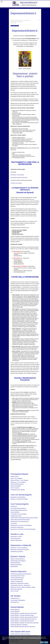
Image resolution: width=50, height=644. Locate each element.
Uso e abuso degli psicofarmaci (18, 508)
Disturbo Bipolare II (15, 611)
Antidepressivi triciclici (16, 516)
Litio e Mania (14, 523)
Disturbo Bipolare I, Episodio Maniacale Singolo (22, 615)
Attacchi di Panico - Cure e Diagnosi (19, 480)
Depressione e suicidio (16, 537)
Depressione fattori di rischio (18, 576)
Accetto (46, 642)
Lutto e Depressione (16, 538)
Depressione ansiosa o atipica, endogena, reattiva (23, 587)
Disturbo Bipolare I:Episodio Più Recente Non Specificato (25, 623)
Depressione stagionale (16, 589)
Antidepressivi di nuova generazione (19, 522)
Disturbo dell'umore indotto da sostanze (20, 634)
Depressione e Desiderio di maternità (20, 550)
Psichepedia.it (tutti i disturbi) (18, 490)
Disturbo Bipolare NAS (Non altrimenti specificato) (23, 627)
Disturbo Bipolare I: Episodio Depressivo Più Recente (24, 613)
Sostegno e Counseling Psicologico (19, 499)
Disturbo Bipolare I (15, 610)
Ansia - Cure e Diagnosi (16, 478)
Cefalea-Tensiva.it (15, 598)
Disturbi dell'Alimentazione (17, 484)
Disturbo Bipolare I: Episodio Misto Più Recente (22, 621)
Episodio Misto (14, 566)
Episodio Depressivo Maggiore (18, 561)
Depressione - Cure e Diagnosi (18, 482)
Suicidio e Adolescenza (16, 540)
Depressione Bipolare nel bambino (19, 625)
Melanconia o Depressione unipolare (20, 583)
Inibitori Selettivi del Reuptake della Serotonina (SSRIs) (24, 518)
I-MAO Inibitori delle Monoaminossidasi (20, 520)
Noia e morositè (14, 591)
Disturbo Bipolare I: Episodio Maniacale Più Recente (23, 619)
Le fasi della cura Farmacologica (19, 514)
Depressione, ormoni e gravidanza (19, 548)
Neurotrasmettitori (15, 512)
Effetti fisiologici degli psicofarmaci (19, 510)
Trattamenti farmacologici (16, 183)
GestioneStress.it (15, 602)
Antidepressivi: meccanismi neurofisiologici (21, 525)
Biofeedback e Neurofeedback (17, 175)
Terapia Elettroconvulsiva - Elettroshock (20, 585)
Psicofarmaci (14, 506)
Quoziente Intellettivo (16, 486)
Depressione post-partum (17, 552)
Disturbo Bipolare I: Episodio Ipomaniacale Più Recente (24, 617)
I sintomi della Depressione (17, 578)
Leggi (42, 642)
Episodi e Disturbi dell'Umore (18, 559)
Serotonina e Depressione (17, 527)
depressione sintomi (15, 26)
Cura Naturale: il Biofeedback (18, 600)
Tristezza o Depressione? (17, 581)
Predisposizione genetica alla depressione (21, 574)
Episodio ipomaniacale (16, 565)
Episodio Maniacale (15, 563)
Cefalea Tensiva (14, 476)
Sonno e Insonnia (15, 488)
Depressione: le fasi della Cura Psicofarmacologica (23, 529)
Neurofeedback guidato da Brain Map (19, 178)
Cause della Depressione (17, 580)
